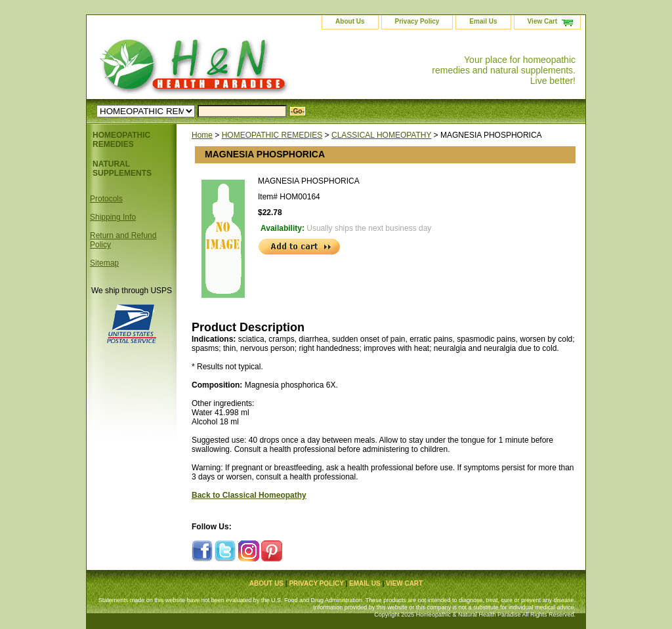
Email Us (483, 21)
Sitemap (104, 263)
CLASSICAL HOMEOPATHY (381, 135)
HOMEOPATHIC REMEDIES (272, 135)
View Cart (542, 21)
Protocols (106, 199)
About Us (350, 21)
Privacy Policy (417, 21)
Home (202, 135)
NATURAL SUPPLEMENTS (122, 169)
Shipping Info (113, 217)
